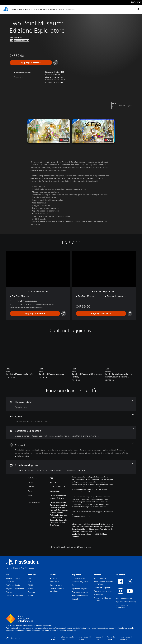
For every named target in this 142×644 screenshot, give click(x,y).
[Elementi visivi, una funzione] (71, 404)
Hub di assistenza (79, 578)
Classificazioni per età (102, 588)
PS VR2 (31, 585)
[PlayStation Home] (6, 9)
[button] (54, 82)
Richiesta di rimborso (80, 596)
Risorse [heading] (97, 575)
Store (60, 9)
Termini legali (54, 638)
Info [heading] (8, 575)
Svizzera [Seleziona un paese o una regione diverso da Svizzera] (13, 638)
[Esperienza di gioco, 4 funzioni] (71, 467)
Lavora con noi (11, 582)
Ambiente (54, 578)
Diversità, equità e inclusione (57, 590)
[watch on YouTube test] (64, 140)
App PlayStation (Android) (126, 602)
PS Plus (34, 9)
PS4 (27, 9)
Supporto (69, 9)
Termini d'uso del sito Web (84, 638)
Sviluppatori (99, 595)
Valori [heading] (53, 575)
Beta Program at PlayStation (122, 606)
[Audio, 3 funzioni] (71, 418)
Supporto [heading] (76, 575)
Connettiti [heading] (121, 575)
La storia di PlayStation (14, 596)
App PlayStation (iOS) (124, 598)
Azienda (9, 592)
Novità (53, 9)
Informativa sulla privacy (67, 638)
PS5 (20, 9)
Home (8, 568)
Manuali (75, 599)
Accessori (44, 9)
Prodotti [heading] (32, 575)
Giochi (13, 9)
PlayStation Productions (15, 589)
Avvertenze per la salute (81, 517)
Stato (74, 585)
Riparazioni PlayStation (81, 589)
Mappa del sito (100, 638)
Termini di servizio (101, 578)
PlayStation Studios (13, 585)
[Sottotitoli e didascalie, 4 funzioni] (71, 433)
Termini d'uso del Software (126, 638)
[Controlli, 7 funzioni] (71, 450)
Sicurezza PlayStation (80, 582)
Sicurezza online (56, 585)
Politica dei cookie (111, 638)
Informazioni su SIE (13, 578)
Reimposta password (80, 592)
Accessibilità (55, 582)
